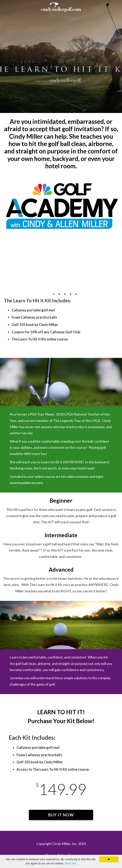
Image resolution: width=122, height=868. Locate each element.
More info (70, 863)
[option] (61, 205)
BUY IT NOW (61, 816)
